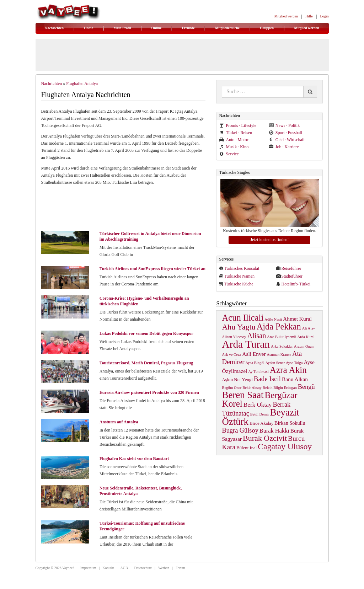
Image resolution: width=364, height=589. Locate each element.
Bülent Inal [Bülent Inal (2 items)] (247, 448)
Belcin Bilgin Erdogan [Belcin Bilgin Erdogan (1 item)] (280, 388)
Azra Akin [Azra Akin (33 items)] (288, 370)
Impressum (88, 568)
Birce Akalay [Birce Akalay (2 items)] (261, 423)
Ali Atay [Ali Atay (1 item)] (309, 328)
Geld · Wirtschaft (287, 140)
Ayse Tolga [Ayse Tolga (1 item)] (294, 363)
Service (229, 154)
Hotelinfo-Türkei (296, 284)
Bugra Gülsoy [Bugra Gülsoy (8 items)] (240, 430)
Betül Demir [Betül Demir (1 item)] (260, 414)
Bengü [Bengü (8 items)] (306, 387)
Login (325, 16)
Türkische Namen (239, 276)
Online (157, 28)
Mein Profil (122, 28)
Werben (164, 568)
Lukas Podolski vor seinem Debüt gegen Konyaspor (146, 333)
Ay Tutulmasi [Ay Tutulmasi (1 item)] (258, 372)
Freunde (188, 28)
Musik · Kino (234, 147)
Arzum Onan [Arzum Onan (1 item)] (304, 346)
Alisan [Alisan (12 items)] (256, 336)
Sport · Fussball (285, 133)
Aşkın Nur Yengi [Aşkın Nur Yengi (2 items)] (237, 380)
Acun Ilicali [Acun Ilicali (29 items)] (243, 318)
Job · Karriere (284, 147)
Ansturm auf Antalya (119, 422)
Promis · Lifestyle (238, 125)
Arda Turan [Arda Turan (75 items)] (246, 344)
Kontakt (108, 568)
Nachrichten (54, 28)
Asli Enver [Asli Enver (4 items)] (254, 354)
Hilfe (309, 16)
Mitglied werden (286, 16)
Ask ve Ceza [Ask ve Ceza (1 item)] (231, 355)
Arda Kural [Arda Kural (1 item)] (306, 337)
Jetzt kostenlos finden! (269, 240)
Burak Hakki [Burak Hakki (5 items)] (274, 431)
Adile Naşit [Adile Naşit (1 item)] (273, 319)
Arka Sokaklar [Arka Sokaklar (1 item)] (282, 346)
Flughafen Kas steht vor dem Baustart (134, 459)
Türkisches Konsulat (242, 268)
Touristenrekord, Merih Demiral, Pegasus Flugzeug (146, 363)
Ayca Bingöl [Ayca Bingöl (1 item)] (255, 363)
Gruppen (267, 28)
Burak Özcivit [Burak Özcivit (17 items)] (265, 438)
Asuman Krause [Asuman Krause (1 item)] (279, 355)
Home (89, 28)
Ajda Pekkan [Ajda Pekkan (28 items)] (279, 326)
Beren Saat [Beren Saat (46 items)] (243, 395)
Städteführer (292, 276)
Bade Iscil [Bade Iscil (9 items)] (267, 379)
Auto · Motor (234, 140)
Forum (180, 568)
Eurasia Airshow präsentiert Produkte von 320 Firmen (149, 392)
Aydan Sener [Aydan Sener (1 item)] (275, 363)
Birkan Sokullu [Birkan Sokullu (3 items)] (290, 423)
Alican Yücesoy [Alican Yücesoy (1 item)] (234, 337)
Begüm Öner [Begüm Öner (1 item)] (232, 388)
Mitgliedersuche (227, 28)
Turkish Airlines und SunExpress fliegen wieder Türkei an (152, 269)
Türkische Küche (239, 284)
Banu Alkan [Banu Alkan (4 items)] (295, 379)
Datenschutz (143, 568)
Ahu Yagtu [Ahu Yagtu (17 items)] (239, 327)
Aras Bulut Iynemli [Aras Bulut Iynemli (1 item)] (282, 337)
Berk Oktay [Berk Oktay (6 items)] (258, 405)
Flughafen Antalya (82, 84)
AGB (124, 568)
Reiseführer (291, 268)
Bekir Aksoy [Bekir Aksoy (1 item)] (252, 388)
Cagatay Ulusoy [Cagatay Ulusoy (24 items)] (285, 446)
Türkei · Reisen (235, 133)
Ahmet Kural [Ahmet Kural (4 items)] (297, 319)
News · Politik (284, 125)
